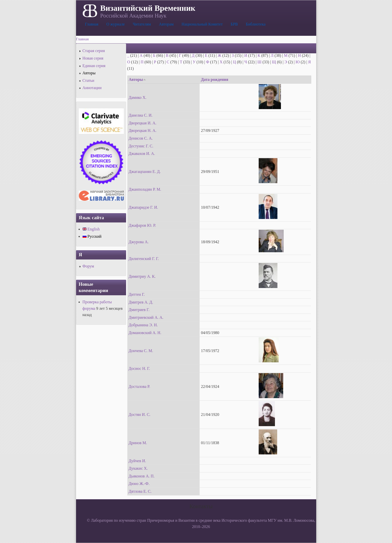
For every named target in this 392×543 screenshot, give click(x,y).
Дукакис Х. (138, 468)
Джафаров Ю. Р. (142, 225)
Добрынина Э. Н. (143, 325)
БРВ (234, 24)
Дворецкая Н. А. (142, 130)
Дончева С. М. (141, 351)
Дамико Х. (137, 97)
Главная (92, 24)
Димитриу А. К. (142, 276)
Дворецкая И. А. (142, 123)
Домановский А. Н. (145, 333)
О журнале (116, 24)
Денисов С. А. (141, 138)
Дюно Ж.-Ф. (139, 484)
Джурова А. (139, 242)
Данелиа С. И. (141, 115)
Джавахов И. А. (142, 154)
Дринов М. (138, 443)
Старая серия (94, 51)
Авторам (166, 24)
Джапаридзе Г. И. (143, 207)
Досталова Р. (139, 386)
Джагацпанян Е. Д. (145, 172)
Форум (88, 266)
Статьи (88, 80)
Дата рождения (215, 79)
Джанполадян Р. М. (145, 189)
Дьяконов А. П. (142, 476)
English (91, 229)
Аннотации (92, 88)
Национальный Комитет (202, 24)
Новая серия (93, 58)
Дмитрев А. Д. (141, 302)
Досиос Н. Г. (139, 368)
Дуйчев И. (137, 461)
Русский (92, 236)
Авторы (138, 79)
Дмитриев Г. (139, 310)
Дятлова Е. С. (140, 491)
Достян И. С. (139, 415)
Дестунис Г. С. (141, 146)
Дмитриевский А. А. (146, 317)
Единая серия (94, 66)
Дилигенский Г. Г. (144, 259)
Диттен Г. (137, 294)
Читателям (142, 24)
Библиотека (256, 24)
